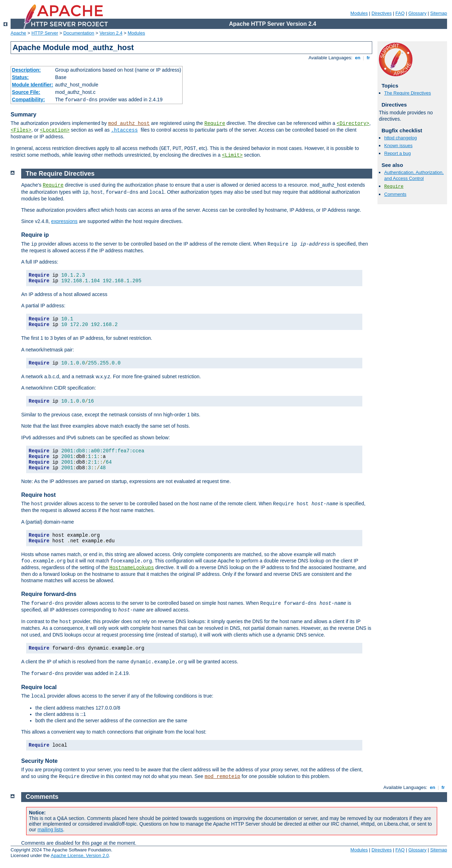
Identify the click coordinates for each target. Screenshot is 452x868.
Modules (359, 13)
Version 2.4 (111, 33)
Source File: (26, 92)
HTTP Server (45, 33)
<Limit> (232, 155)
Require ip (35, 235)
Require (215, 123)
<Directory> (353, 123)
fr (368, 58)
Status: (20, 77)
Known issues (398, 146)
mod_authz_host (129, 123)
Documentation (79, 33)
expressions (64, 221)
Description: (26, 70)
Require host (38, 495)
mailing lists (50, 830)
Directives (382, 13)
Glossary (417, 13)
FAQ (400, 13)
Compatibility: (28, 100)
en (358, 58)
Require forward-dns (49, 594)
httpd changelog (401, 138)
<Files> (21, 130)
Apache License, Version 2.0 (80, 855)
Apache (18, 33)
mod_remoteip (223, 777)
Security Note (39, 761)
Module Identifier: (33, 85)
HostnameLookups (132, 568)
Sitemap (439, 13)
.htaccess (124, 130)
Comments (395, 194)
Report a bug (397, 153)
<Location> (55, 130)
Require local (39, 687)
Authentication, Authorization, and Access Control (414, 175)
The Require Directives (408, 93)
